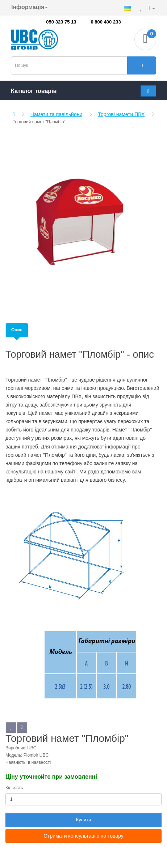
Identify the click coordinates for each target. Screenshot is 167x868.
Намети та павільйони (56, 114)
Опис (17, 330)
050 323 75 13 (61, 22)
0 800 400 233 (106, 22)
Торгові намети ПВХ (122, 114)
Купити (84, 820)
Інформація (30, 7)
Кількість (14, 788)
